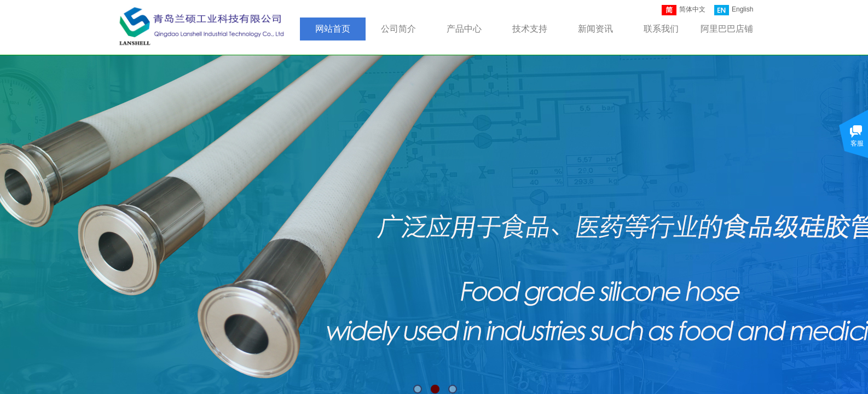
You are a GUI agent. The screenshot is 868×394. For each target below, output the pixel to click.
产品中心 (464, 29)
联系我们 (661, 29)
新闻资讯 (595, 29)
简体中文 (684, 10)
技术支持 (530, 29)
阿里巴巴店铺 (727, 29)
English (734, 10)
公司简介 (398, 29)
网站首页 (333, 29)
